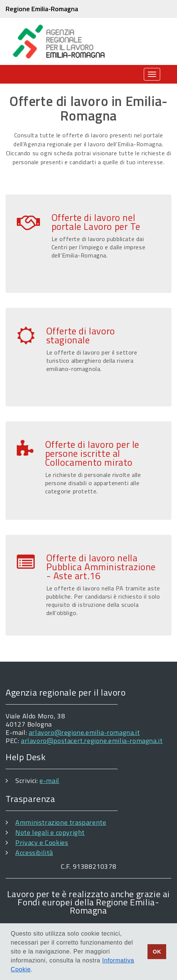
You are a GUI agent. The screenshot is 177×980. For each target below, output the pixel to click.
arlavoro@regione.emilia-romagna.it (84, 732)
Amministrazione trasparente (61, 822)
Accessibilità (34, 853)
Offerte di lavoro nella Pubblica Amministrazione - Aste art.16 (101, 567)
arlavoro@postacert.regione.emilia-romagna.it (92, 741)
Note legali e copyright (50, 832)
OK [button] (157, 952)
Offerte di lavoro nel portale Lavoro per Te (96, 222)
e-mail (49, 781)
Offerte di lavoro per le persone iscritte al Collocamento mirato (92, 453)
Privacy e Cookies (42, 842)
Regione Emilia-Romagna (42, 9)
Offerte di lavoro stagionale (81, 335)
